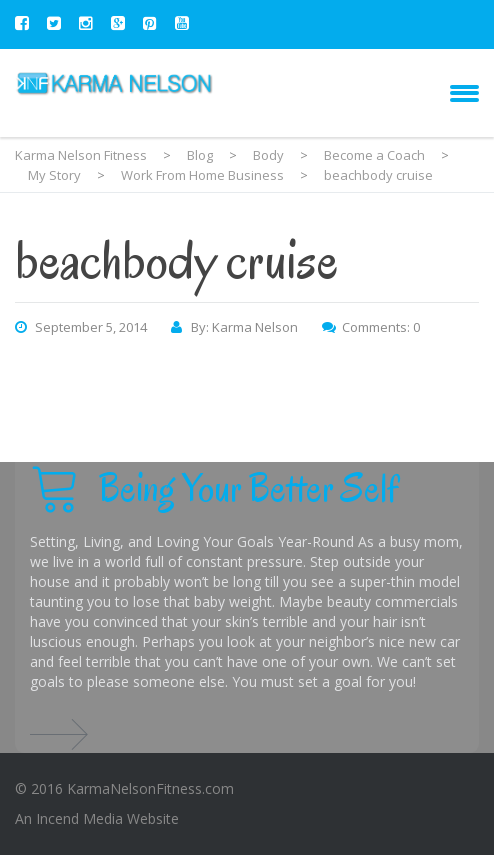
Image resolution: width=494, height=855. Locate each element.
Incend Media (79, 818)
